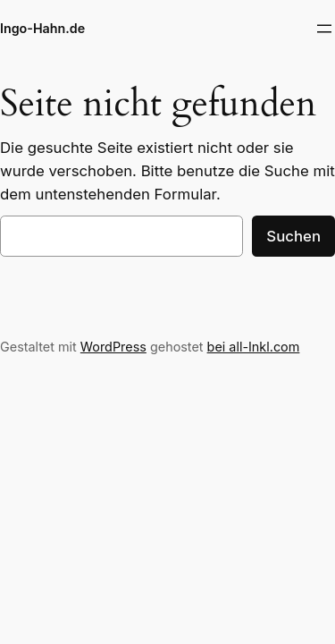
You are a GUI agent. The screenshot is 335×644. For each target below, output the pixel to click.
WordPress (113, 347)
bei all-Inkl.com (254, 347)
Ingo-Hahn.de (42, 28)
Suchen (293, 236)
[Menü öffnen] (324, 29)
